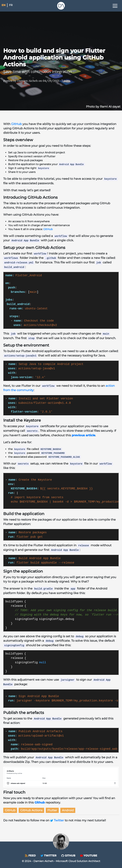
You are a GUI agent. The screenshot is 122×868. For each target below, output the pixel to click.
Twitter (57, 820)
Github (40, 803)
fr (11, 5)
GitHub (16, 124)
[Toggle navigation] (115, 6)
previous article (83, 435)
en (4, 5)
